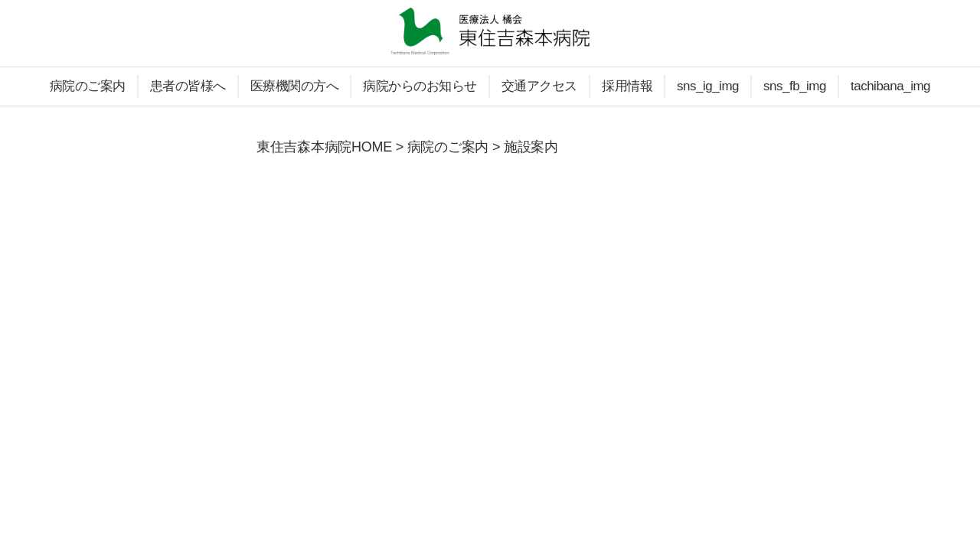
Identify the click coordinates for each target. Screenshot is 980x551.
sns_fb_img (795, 86)
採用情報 (627, 86)
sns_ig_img (708, 86)
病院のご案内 (88, 86)
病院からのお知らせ (420, 86)
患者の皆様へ (188, 86)
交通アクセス (539, 86)
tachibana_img (890, 86)
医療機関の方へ (295, 86)
